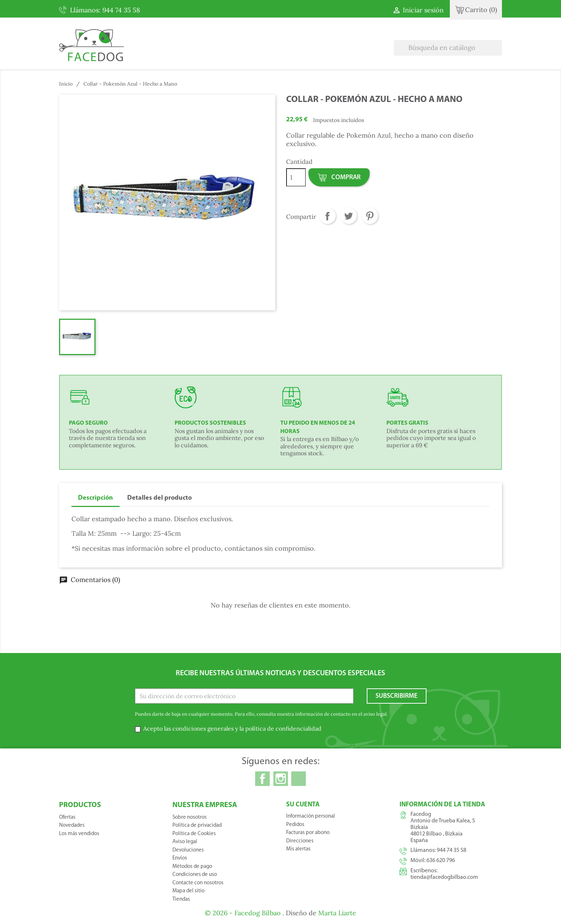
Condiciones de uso (195, 875)
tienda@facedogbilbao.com (444, 877)
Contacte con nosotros (198, 883)
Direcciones (300, 841)
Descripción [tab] (96, 498)
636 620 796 (441, 861)
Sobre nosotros (190, 817)
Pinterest (370, 216)
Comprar (339, 178)
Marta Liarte (337, 913)
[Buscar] (448, 48)
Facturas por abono (308, 833)
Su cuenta (303, 805)
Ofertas (67, 817)
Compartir (328, 216)
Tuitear (349, 216)
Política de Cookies (194, 834)
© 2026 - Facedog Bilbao (244, 913)
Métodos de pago (192, 867)
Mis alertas (298, 849)
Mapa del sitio (188, 891)
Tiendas (181, 899)
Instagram (281, 779)
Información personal (311, 816)
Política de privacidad (197, 825)
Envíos (180, 858)
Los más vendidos (79, 834)
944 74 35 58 (451, 850)
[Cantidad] (296, 177)
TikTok (299, 779)
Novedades (72, 825)
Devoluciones (188, 850)
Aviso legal (185, 842)
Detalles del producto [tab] (159, 498)
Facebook (262, 779)
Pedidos (295, 825)
